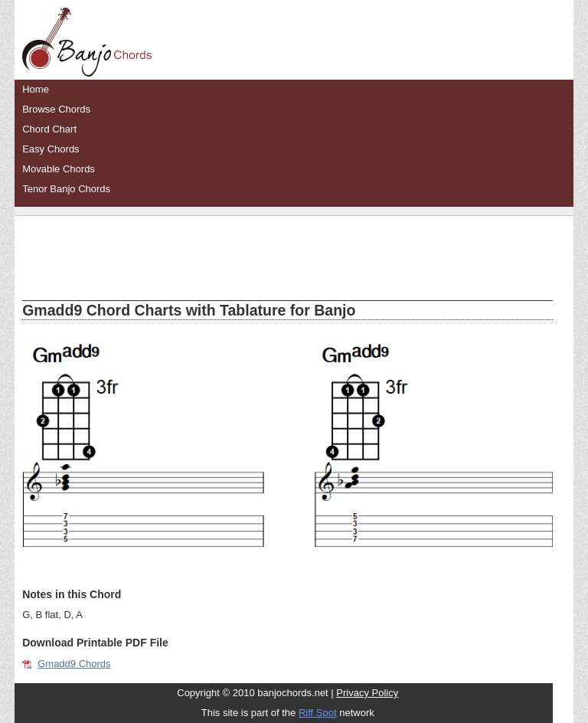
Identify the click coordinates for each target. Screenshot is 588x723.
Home (36, 89)
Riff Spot (318, 713)
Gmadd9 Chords (74, 664)
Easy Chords (51, 149)
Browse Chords (56, 109)
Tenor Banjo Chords (66, 189)
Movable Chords (59, 169)
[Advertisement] (287, 247)
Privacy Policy (367, 693)
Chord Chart (49, 129)
